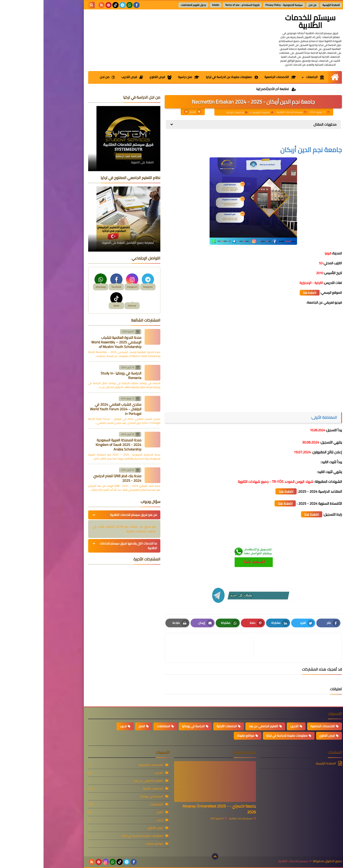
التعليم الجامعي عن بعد (220, 726)
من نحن (269, 5)
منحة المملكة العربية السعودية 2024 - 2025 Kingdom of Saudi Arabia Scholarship (75, 445)
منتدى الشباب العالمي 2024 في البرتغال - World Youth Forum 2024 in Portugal (72, 409)
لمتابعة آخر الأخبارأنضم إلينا (233, 89)
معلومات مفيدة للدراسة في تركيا (243, 736)
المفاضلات (120, 726)
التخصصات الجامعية (237, 77)
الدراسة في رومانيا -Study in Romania (77, 375)
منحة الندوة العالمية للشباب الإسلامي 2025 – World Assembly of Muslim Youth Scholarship (73, 342)
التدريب (251, 726)
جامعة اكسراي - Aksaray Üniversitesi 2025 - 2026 (176, 809)
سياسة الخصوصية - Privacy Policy (240, 5)
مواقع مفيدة (202, 736)
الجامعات (272, 77)
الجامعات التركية (194, 112)
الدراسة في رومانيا (150, 726)
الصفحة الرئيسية (288, 5)
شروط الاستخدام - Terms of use (199, 5)
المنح (98, 726)
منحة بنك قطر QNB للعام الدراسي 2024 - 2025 (74, 478)
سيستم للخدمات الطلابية (267, 21)
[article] (168, 648)
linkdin (172, 5)
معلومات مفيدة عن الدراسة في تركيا (188, 77)
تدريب (80, 726)
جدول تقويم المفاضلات (150, 5)
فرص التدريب (89, 77)
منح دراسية (145, 77)
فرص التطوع (117, 77)
